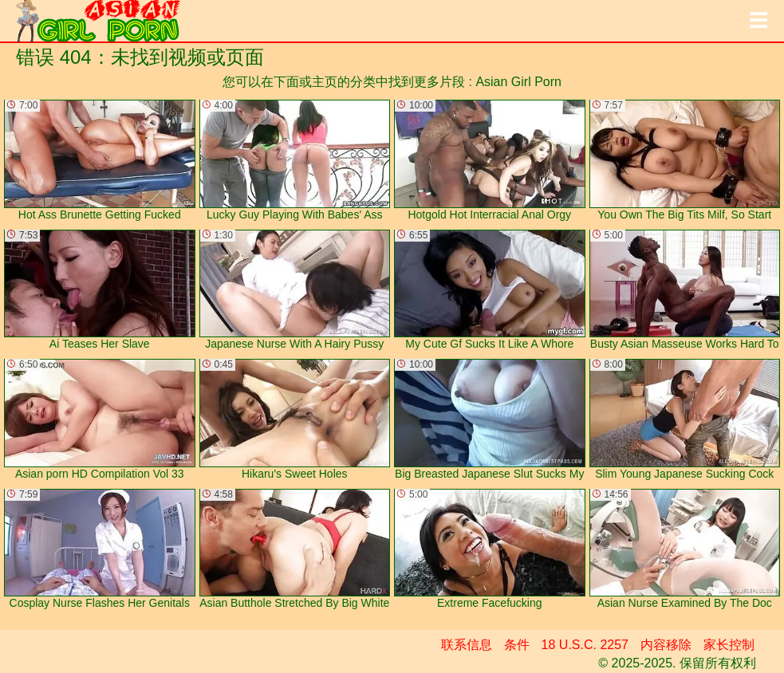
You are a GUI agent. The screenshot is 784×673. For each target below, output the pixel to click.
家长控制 (729, 645)
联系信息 (467, 645)
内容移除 (666, 645)
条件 (517, 645)
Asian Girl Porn (518, 82)
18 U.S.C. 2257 (585, 645)
